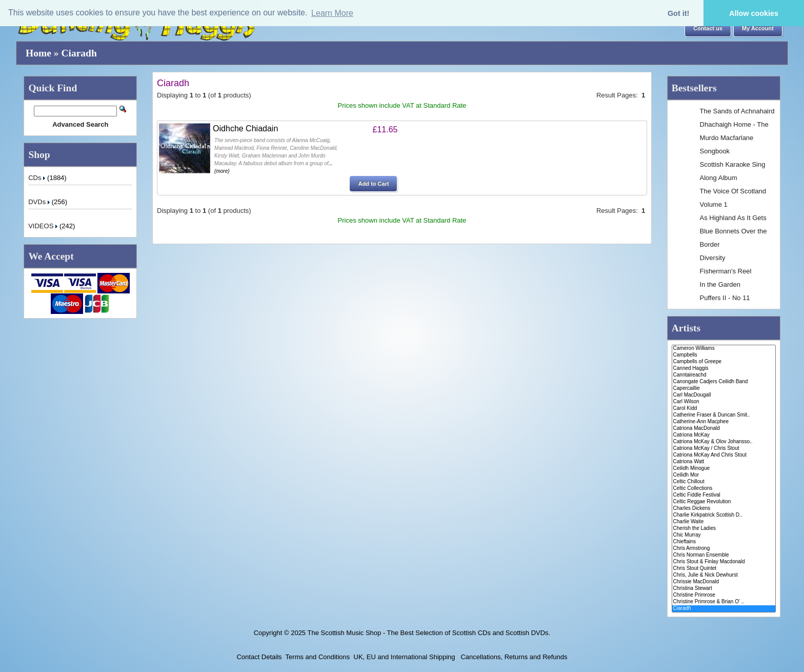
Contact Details (259, 657)
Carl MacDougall (724, 395)
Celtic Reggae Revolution (724, 502)
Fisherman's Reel (726, 271)
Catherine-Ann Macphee (724, 422)
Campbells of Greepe (724, 362)
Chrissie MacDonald (724, 582)
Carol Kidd (724, 409)
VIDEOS (44, 226)
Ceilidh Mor (724, 475)
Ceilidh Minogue (724, 469)
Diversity (713, 258)
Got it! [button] (678, 13)
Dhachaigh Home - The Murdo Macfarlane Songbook (734, 138)
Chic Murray (724, 535)
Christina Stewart (724, 589)
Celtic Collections (724, 489)
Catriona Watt (724, 462)
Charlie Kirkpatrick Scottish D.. (724, 515)
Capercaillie (724, 389)
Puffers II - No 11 (725, 298)
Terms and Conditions (318, 657)
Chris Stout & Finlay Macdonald (724, 562)
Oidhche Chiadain (245, 129)
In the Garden (720, 284)
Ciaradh (79, 53)
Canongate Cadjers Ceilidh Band (724, 382)
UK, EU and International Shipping (405, 657)
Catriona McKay (724, 435)
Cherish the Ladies (724, 529)
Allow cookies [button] (754, 13)
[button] (708, 29)
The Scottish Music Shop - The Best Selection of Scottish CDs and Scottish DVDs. (429, 633)
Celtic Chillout (724, 482)
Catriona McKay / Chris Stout (724, 449)
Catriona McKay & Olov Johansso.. (724, 442)
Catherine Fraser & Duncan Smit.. (724, 415)
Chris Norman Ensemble (724, 555)
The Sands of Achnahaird (737, 111)
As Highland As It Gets (733, 218)
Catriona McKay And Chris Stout (724, 455)
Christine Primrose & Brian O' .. (724, 602)
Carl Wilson (724, 402)
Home (38, 53)
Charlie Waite (724, 522)
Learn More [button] (332, 13)
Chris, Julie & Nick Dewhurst (724, 575)
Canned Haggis (724, 369)
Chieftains (724, 542)
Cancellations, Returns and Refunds (513, 657)
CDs (38, 178)
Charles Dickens (724, 509)
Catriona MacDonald (724, 429)
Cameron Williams (724, 349)
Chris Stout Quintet (724, 569)
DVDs (40, 202)
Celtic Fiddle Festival (724, 495)
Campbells (724, 355)
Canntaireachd (724, 375)
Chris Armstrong (724, 549)
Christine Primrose (724, 595)
